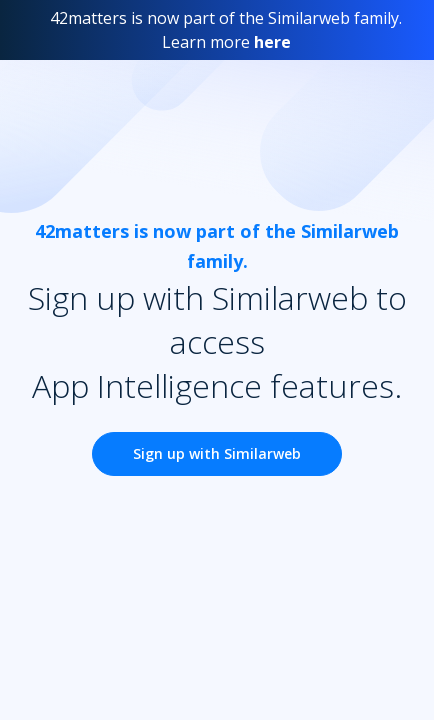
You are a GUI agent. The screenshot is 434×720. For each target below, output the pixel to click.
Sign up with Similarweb (217, 453)
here (272, 42)
